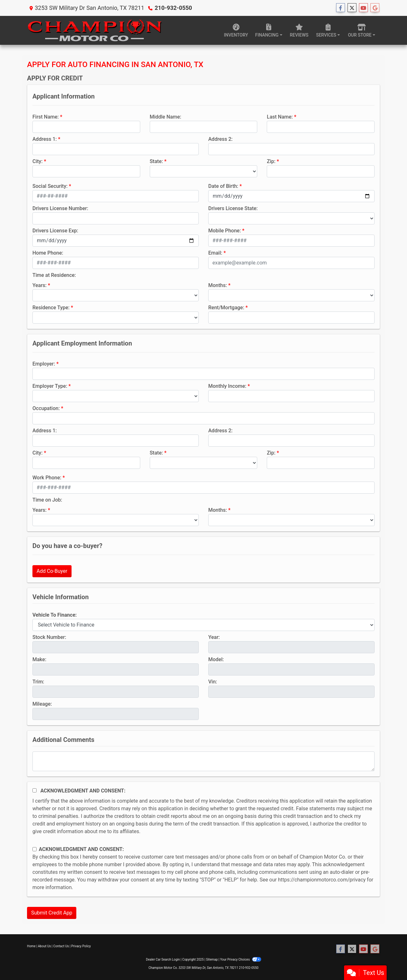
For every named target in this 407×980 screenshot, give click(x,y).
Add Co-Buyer (52, 571)
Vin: (213, 682)
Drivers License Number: (60, 208)
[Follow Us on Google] (375, 8)
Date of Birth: (223, 186)
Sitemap (212, 959)
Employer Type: (50, 386)
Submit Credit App (52, 913)
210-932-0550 (173, 8)
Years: (40, 285)
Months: (218, 285)
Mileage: (42, 704)
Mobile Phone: (225, 231)
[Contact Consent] (34, 849)
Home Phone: (48, 253)
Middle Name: (166, 117)
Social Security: (50, 186)
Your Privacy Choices (241, 959)
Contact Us (61, 946)
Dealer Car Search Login (163, 959)
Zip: (271, 161)
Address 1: (45, 139)
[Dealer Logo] (95, 30)
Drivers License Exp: (55, 231)
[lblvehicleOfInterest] (203, 625)
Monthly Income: (227, 386)
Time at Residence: (54, 275)
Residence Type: (51, 308)
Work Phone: (47, 478)
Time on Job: (47, 500)
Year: (214, 637)
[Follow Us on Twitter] (352, 8)
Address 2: (220, 139)
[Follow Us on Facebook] (341, 8)
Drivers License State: (233, 208)
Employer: (44, 364)
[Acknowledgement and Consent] (34, 790)
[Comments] (203, 761)
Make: (39, 659)
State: (156, 161)
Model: (216, 659)
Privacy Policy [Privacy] (81, 946)
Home (31, 946)
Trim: (38, 682)
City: (38, 161)
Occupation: (46, 408)
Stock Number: (49, 637)
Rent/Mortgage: (226, 308)
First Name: (46, 117)
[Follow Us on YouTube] (363, 8)
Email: (215, 253)
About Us (44, 946)
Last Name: (280, 117)
